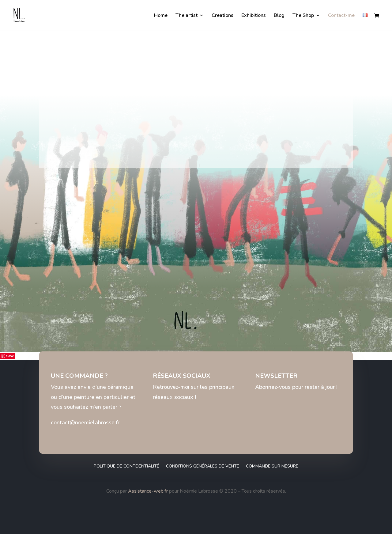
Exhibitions (254, 16)
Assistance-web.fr (148, 491)
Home (161, 16)
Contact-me (341, 16)
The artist (187, 16)
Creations (222, 16)
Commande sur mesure (272, 466)
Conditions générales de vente (203, 466)
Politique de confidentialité (126, 466)
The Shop (303, 16)
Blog (279, 16)
